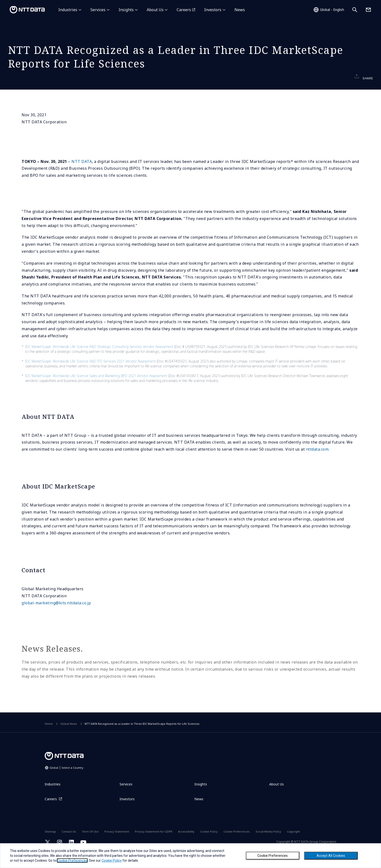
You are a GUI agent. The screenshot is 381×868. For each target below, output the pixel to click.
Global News (69, 737)
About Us (155, 10)
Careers (184, 10)
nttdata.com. (318, 462)
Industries (68, 10)
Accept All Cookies (331, 856)
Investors (213, 10)
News (240, 10)
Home (49, 737)
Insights (126, 10)
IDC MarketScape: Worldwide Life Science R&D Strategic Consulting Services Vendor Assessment (99, 359)
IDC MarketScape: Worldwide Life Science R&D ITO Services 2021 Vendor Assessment (91, 374)
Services (98, 10)
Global (66, 781)
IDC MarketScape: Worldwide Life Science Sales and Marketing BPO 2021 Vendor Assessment (96, 389)
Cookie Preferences (273, 856)
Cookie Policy (112, 860)
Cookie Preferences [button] (72, 860)
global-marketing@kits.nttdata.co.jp (56, 616)
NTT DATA (82, 174)
